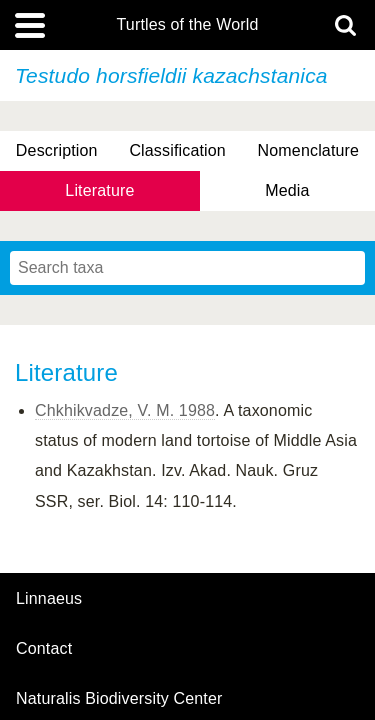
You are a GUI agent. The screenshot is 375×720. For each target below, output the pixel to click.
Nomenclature (309, 150)
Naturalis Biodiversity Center (119, 699)
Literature (99, 190)
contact (44, 648)
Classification (177, 150)
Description (57, 150)
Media (287, 190)
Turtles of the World (188, 25)
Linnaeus (49, 599)
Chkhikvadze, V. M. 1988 (125, 410)
